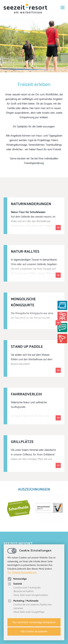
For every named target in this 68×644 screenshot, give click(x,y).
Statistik (15, 584)
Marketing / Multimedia (23, 601)
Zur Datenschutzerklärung (22, 572)
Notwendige (17, 579)
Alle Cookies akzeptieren (34, 631)
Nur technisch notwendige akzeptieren (34, 622)
